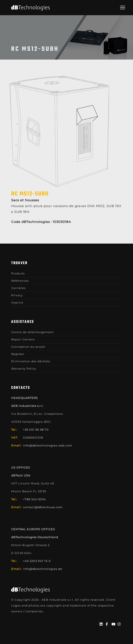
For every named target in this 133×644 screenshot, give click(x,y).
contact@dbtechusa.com (43, 507)
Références (20, 281)
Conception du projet (28, 347)
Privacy (17, 295)
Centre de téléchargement (32, 332)
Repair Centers (23, 339)
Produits (18, 273)
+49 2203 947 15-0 (37, 561)
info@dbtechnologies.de (43, 569)
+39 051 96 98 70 (36, 430)
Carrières (18, 288)
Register (18, 354)
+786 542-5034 (34, 499)
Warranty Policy (24, 368)
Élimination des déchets (31, 361)
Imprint (17, 303)
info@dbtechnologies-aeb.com (48, 445)
